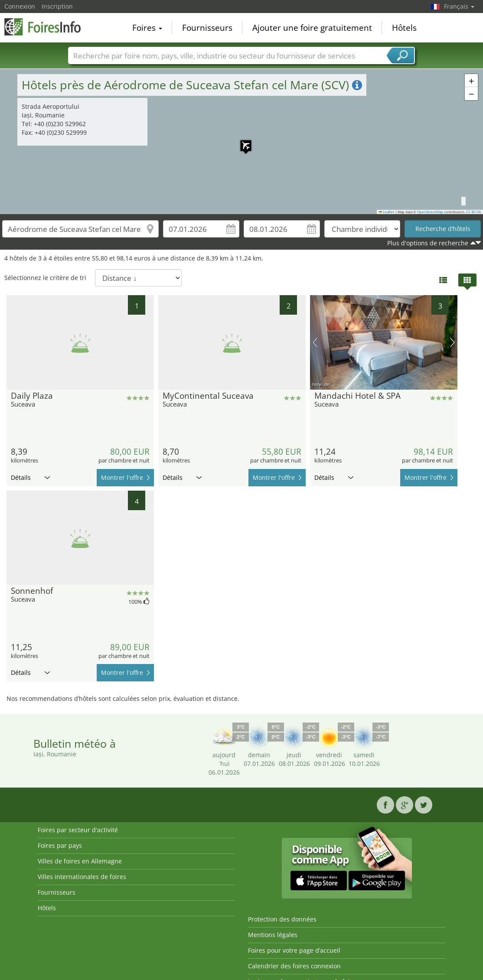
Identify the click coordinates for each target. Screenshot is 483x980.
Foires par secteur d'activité (78, 830)
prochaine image (452, 342)
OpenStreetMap (430, 212)
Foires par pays (60, 845)
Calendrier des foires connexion (294, 966)
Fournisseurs (207, 28)
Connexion (20, 6)
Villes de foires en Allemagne (80, 861)
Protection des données (282, 919)
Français (459, 6)
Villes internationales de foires (82, 877)
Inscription (57, 6)
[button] (471, 81)
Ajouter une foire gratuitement (312, 28)
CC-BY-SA (473, 212)
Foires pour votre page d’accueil (294, 950)
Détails (30, 477)
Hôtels (404, 28)
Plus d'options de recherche (428, 243)
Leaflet (387, 212)
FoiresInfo (48, 27)
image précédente (315, 342)
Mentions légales (273, 935)
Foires (147, 28)
